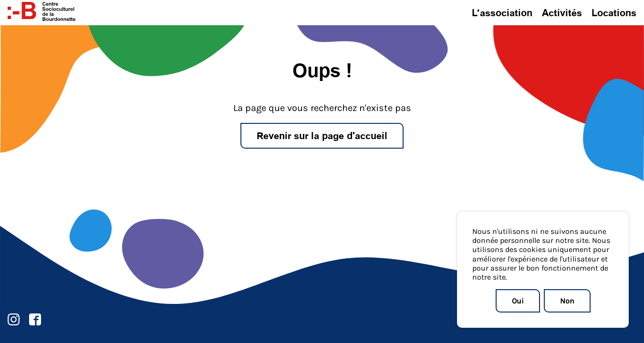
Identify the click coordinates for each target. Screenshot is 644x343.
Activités (562, 13)
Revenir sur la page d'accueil (322, 136)
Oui (518, 301)
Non (567, 301)
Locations (614, 13)
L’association (502, 13)
